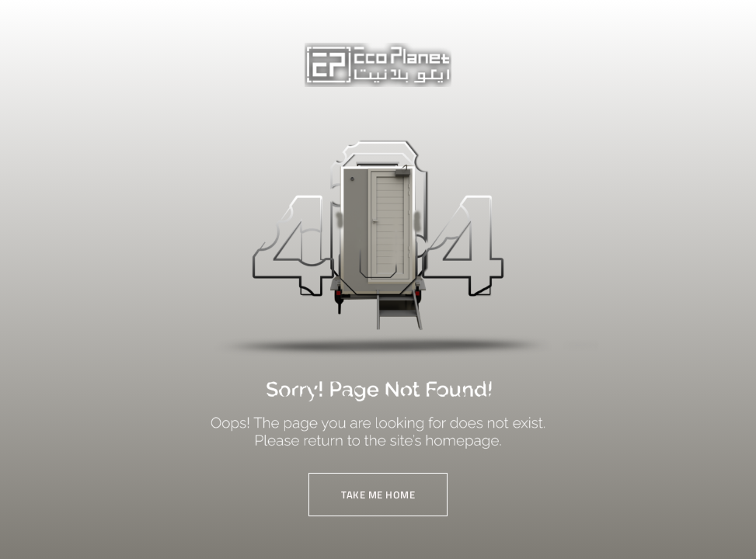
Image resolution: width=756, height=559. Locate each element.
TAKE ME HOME (378, 495)
